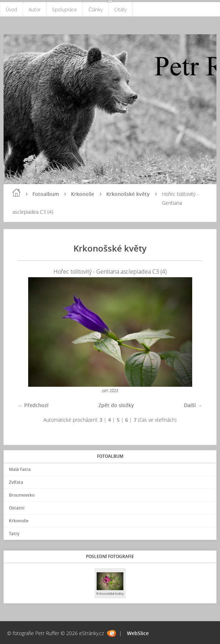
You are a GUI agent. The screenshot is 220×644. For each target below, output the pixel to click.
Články (96, 9)
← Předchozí (33, 405)
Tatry (14, 534)
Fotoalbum (46, 194)
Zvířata (16, 482)
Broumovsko (22, 495)
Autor (35, 9)
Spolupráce (65, 9)
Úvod (11, 9)
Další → (193, 405)
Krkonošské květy (128, 194)
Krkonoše (83, 194)
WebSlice (138, 633)
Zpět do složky (116, 405)
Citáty (120, 9)
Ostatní (17, 508)
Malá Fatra (20, 469)
